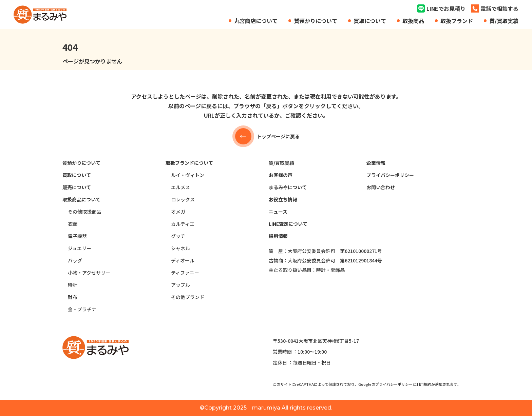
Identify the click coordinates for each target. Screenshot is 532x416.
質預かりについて (316, 21)
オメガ (178, 212)
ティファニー (185, 273)
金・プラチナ (82, 309)
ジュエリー (80, 248)
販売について (77, 187)
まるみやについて (288, 187)
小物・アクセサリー (89, 273)
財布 (73, 297)
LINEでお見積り (446, 8)
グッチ (178, 236)
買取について (370, 21)
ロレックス (183, 199)
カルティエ (183, 224)
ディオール (183, 260)
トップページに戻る (266, 136)
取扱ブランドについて (189, 163)
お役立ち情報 (283, 199)
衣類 (73, 224)
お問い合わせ (381, 187)
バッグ (75, 260)
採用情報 (278, 236)
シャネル (180, 248)
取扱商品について (81, 199)
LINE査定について (288, 224)
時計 (73, 285)
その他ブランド (188, 297)
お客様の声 (281, 175)
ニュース (278, 212)
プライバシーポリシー (390, 175)
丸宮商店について (256, 21)
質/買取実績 (504, 21)
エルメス (180, 187)
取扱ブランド (457, 21)
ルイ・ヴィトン (188, 175)
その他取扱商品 (84, 212)
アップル (180, 285)
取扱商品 (413, 21)
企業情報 (376, 163)
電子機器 (77, 236)
